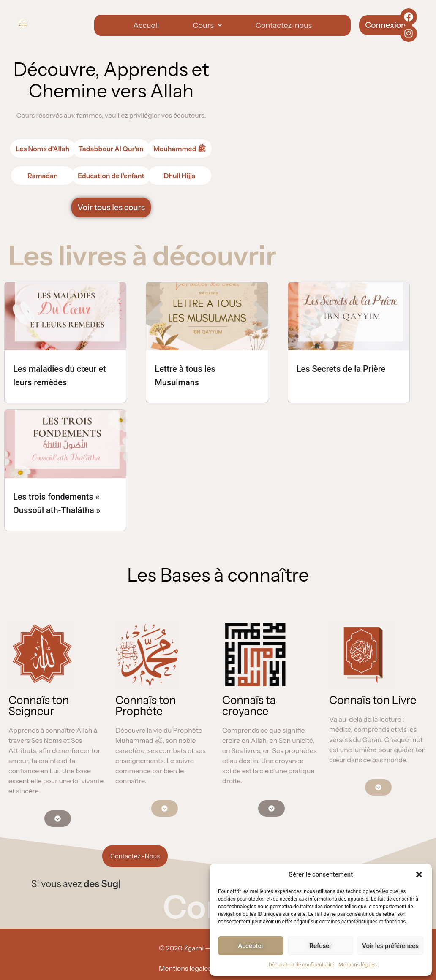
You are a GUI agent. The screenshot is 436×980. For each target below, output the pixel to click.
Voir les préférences (390, 946)
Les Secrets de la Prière (341, 369)
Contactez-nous (284, 25)
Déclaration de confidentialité (301, 965)
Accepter (251, 946)
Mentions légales (358, 965)
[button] (419, 874)
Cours (207, 25)
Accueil (146, 25)
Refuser (320, 946)
